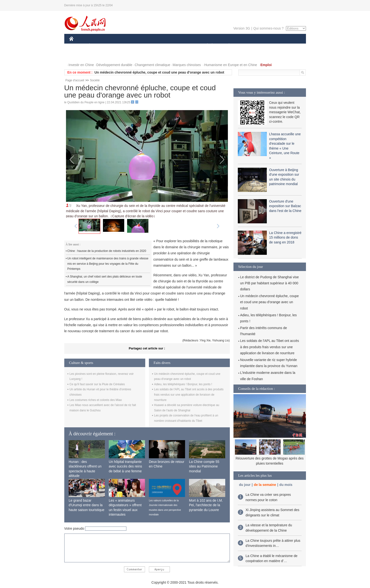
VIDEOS (98, 55)
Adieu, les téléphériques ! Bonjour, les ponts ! (183, 384)
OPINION (289, 46)
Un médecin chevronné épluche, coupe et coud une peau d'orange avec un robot (159, 72)
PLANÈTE (227, 46)
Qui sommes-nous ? (268, 28)
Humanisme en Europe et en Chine (231, 65)
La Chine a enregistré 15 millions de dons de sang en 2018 (285, 237)
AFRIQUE (141, 46)
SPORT (246, 46)
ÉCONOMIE (98, 46)
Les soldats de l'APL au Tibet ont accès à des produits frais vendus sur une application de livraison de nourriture (189, 395)
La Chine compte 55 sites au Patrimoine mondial (204, 466)
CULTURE (184, 46)
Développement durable (114, 65)
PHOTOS (79, 55)
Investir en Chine (81, 65)
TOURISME (267, 46)
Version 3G (242, 28)
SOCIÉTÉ (205, 46)
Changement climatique (152, 65)
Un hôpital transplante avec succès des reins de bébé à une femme (125, 466)
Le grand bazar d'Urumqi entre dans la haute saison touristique (87, 505)
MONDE (120, 46)
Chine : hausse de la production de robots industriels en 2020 (107, 251)
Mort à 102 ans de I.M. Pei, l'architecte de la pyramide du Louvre (206, 505)
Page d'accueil (75, 80)
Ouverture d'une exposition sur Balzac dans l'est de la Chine (285, 206)
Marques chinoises (187, 65)
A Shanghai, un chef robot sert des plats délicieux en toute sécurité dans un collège (105, 279)
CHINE (77, 46)
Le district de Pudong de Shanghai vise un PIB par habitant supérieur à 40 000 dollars (270, 283)
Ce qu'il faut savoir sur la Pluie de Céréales (97, 384)
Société (95, 80)
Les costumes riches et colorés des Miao (96, 400)
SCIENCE (162, 46)
